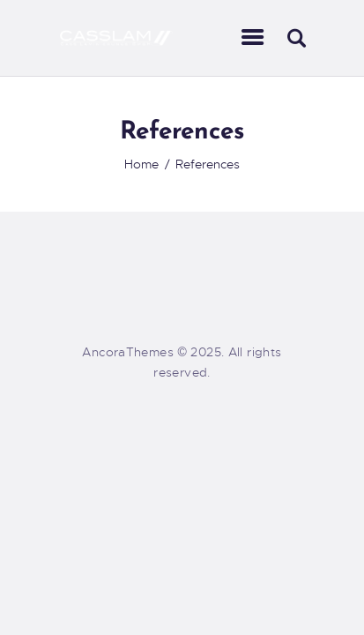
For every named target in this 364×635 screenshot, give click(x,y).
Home (141, 164)
